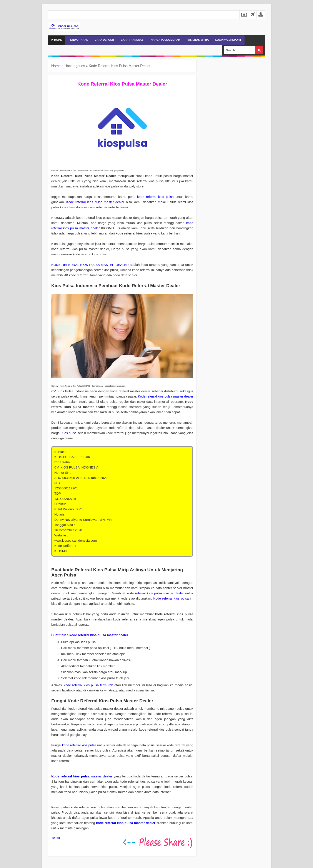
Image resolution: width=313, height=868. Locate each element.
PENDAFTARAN (78, 40)
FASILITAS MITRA (198, 40)
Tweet (56, 838)
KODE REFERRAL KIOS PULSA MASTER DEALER (90, 265)
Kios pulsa (69, 433)
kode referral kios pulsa (155, 197)
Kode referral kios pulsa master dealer (166, 396)
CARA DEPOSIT (105, 40)
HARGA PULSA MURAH (166, 40)
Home (57, 40)
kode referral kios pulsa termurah (89, 685)
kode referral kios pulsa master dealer (155, 593)
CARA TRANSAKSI (133, 40)
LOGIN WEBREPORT (228, 40)
